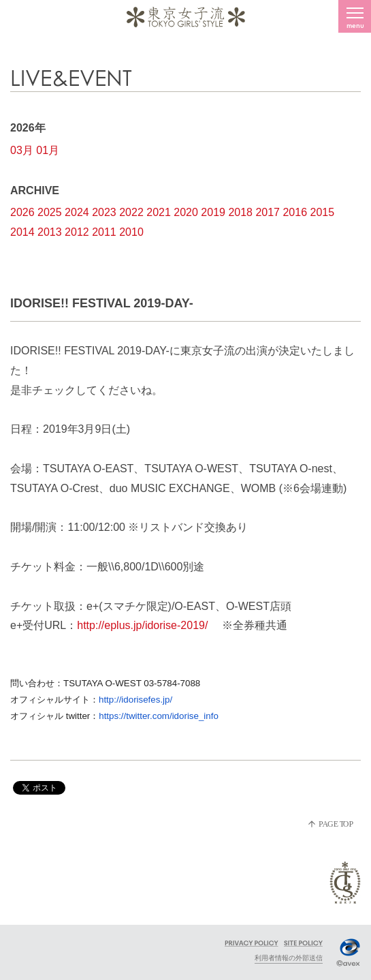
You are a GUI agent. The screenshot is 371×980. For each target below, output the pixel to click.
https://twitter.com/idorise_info (159, 716)
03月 (22, 150)
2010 (131, 232)
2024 (77, 212)
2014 (22, 232)
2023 (104, 212)
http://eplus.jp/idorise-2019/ (142, 625)
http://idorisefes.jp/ (135, 700)
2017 (268, 212)
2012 (77, 232)
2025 (50, 212)
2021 (159, 212)
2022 (131, 212)
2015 (323, 212)
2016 (295, 212)
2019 (213, 212)
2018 (240, 212)
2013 (50, 232)
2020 (186, 212)
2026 (22, 212)
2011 (104, 232)
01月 (48, 150)
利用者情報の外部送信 (289, 958)
